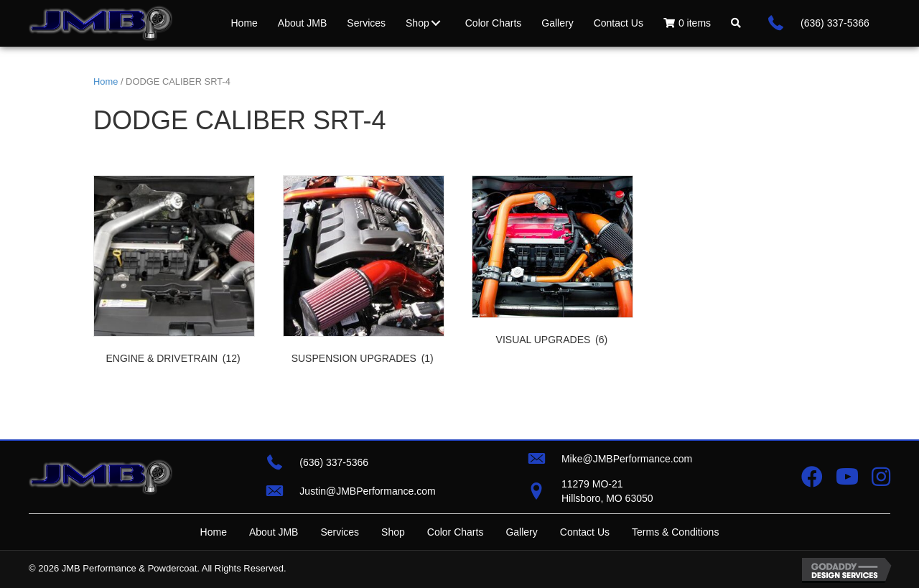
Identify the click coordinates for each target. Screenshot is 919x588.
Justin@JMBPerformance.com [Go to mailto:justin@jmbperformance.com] (367, 491)
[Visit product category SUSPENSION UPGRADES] (364, 273)
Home (106, 81)
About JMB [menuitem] (274, 532)
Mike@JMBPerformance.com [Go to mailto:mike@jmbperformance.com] (627, 459)
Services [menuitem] (340, 532)
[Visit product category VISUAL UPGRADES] (552, 263)
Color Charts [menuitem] (456, 532)
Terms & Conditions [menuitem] (675, 532)
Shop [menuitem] (393, 532)
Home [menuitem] (214, 532)
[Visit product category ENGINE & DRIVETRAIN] (174, 273)
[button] (436, 23)
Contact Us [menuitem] (585, 532)
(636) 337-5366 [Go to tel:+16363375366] (835, 23)
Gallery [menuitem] (521, 532)
